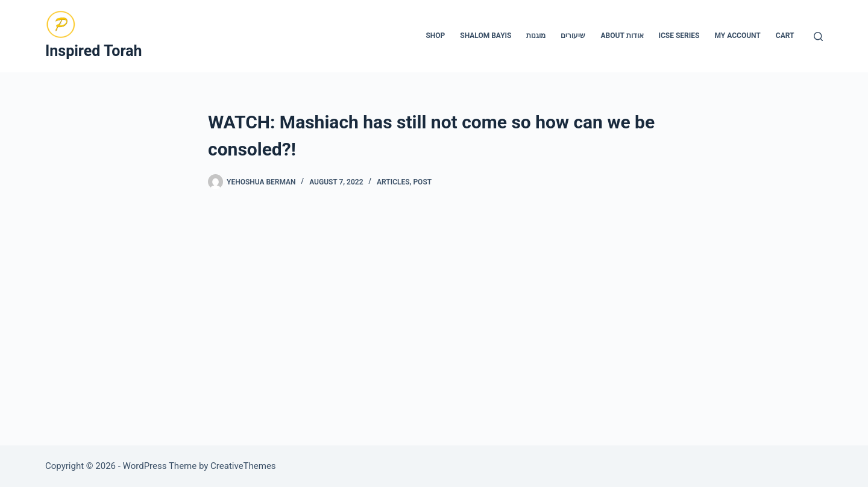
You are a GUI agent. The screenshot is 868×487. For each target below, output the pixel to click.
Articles (393, 182)
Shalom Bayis (486, 36)
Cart (785, 36)
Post (422, 182)
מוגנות (536, 36)
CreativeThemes (243, 466)
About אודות (622, 36)
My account (737, 36)
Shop (435, 36)
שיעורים (573, 36)
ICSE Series (679, 36)
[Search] (818, 36)
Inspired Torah (94, 51)
